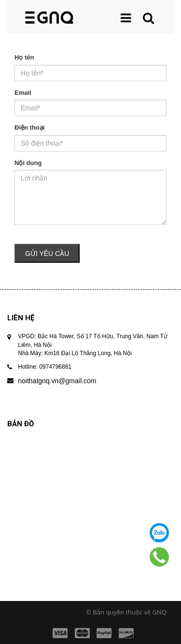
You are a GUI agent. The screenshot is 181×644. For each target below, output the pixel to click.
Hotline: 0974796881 (45, 367)
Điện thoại (29, 127)
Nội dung (28, 163)
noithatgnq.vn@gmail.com (57, 381)
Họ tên (24, 57)
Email (23, 93)
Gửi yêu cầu (47, 254)
